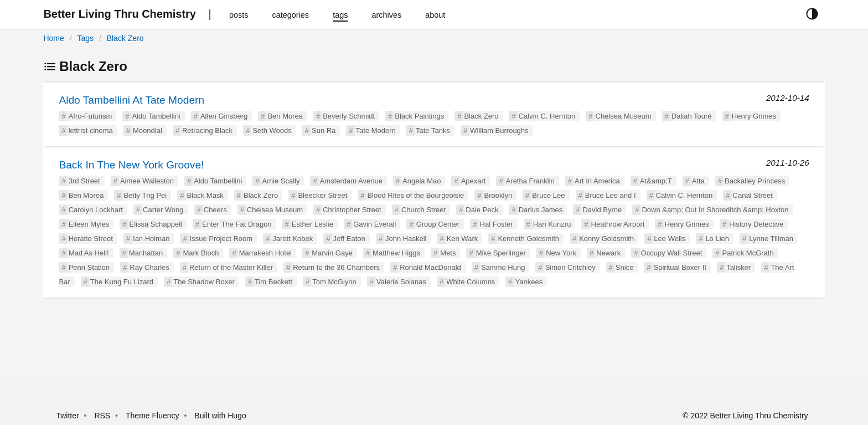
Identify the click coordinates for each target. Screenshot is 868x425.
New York (561, 253)
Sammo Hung (503, 267)
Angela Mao (422, 181)
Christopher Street (352, 210)
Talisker (738, 267)
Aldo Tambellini (156, 116)
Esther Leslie (312, 224)
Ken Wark (463, 239)
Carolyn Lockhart (96, 210)
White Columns (471, 282)
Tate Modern (376, 130)
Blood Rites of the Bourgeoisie (415, 195)
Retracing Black (207, 130)
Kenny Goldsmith (606, 239)
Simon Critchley (570, 267)
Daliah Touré (692, 116)
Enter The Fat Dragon (237, 224)
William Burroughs (499, 130)
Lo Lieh (717, 239)
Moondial (148, 130)
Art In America (597, 181)
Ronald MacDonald (430, 267)
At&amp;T (656, 181)
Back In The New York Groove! (131, 165)
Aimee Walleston (147, 181)
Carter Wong (163, 210)
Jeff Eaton (349, 239)
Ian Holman (151, 239)
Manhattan (146, 253)
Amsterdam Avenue (351, 181)
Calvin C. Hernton (547, 116)
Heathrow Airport (618, 224)
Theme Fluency (153, 416)
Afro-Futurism (91, 116)
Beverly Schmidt (349, 116)
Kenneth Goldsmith (528, 239)
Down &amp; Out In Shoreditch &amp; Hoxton (715, 210)
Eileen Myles (89, 224)
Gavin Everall (374, 224)
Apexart (474, 181)
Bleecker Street (322, 195)
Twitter (67, 416)
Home (53, 38)
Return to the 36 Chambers (336, 267)
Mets (448, 253)
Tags (85, 38)
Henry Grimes (754, 116)
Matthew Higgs (396, 253)
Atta (698, 181)
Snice (625, 267)
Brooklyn (498, 195)
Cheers (215, 210)
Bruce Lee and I (611, 195)
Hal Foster (497, 224)
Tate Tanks (433, 130)
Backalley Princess (755, 181)
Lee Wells (670, 239)
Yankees (529, 282)
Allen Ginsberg (224, 116)
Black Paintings (419, 116)
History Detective (756, 224)
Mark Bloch (201, 253)
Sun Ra (324, 130)
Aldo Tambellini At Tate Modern (131, 100)
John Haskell (406, 239)
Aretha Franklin (530, 181)
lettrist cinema (91, 130)
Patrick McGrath (748, 253)
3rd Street (84, 181)
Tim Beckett (273, 282)
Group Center (438, 224)
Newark (608, 253)
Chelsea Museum (624, 116)
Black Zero (125, 38)
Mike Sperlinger (501, 253)
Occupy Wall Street (672, 253)
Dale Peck (482, 210)
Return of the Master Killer (231, 267)
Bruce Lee (548, 195)
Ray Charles (149, 267)
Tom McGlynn (334, 282)
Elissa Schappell (156, 224)
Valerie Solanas (401, 282)
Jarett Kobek (293, 239)
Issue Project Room (221, 239)
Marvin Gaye (332, 253)
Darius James (541, 210)
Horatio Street (91, 239)
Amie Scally (281, 181)
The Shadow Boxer (204, 282)
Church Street (423, 210)
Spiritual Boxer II (680, 267)
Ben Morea (285, 116)
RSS (102, 416)
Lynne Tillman (771, 239)
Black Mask (205, 195)
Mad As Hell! (89, 253)
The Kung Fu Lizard (122, 282)
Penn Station (89, 267)
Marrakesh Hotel (265, 253)
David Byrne (602, 210)
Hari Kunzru (552, 224)
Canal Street (753, 195)
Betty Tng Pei (145, 195)
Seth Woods (272, 130)
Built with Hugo (220, 416)
